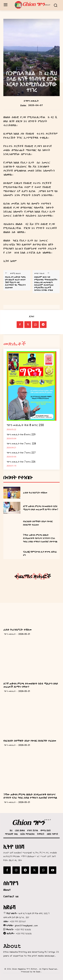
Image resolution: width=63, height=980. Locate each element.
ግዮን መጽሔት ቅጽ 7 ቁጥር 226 (21, 462)
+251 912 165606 (23, 930)
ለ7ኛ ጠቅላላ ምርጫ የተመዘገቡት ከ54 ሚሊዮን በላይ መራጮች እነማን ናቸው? (41, 508)
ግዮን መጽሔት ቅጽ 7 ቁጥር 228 (21, 444)
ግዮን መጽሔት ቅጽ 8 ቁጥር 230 (25, 425)
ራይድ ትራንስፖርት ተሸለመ (35, 493)
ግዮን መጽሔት (32, 101)
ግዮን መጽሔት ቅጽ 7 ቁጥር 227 (21, 453)
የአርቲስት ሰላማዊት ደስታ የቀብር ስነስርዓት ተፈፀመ (38, 523)
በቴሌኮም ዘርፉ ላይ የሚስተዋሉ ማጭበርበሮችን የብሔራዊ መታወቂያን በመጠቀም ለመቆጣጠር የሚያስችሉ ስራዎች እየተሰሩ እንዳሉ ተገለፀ (46, 284)
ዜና (32, 67)
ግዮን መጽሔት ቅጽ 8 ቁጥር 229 (21, 434)
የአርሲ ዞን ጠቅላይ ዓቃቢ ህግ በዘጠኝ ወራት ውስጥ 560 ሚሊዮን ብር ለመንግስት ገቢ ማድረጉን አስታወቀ (15, 282)
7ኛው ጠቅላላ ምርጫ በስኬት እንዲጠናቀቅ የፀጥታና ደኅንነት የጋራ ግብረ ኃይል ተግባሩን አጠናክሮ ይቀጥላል (40, 538)
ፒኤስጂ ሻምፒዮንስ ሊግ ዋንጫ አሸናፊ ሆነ (40, 553)
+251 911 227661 (18, 921)
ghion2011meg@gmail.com (26, 925)
